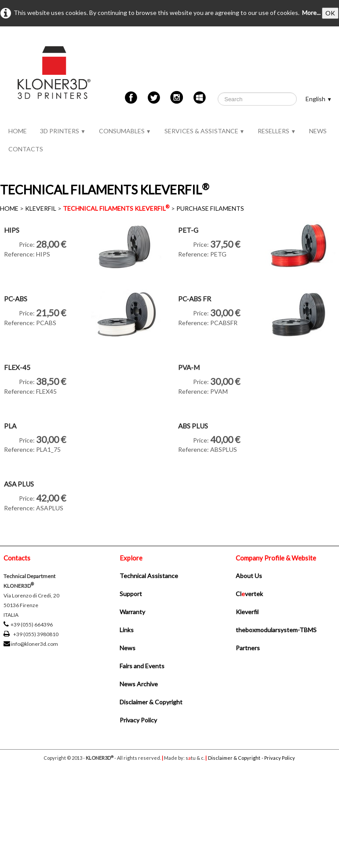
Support (131, 594)
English (319, 99)
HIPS (12, 230)
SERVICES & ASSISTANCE (205, 131)
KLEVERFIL (41, 208)
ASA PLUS (19, 484)
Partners (248, 648)
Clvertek (249, 594)
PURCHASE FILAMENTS (210, 208)
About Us (249, 576)
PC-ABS (16, 299)
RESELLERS (277, 131)
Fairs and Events (142, 666)
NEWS (318, 131)
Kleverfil (247, 612)
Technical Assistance (149, 576)
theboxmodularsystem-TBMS (276, 630)
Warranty (132, 612)
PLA (10, 426)
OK (330, 13)
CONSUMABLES (125, 131)
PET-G (188, 230)
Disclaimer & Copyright (151, 702)
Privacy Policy (138, 720)
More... (311, 13)
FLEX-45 (17, 367)
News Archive (139, 684)
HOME (18, 131)
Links (127, 630)
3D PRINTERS (63, 131)
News (128, 648)
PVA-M (189, 367)
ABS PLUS (193, 426)
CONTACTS (26, 149)
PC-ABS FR (195, 299)
